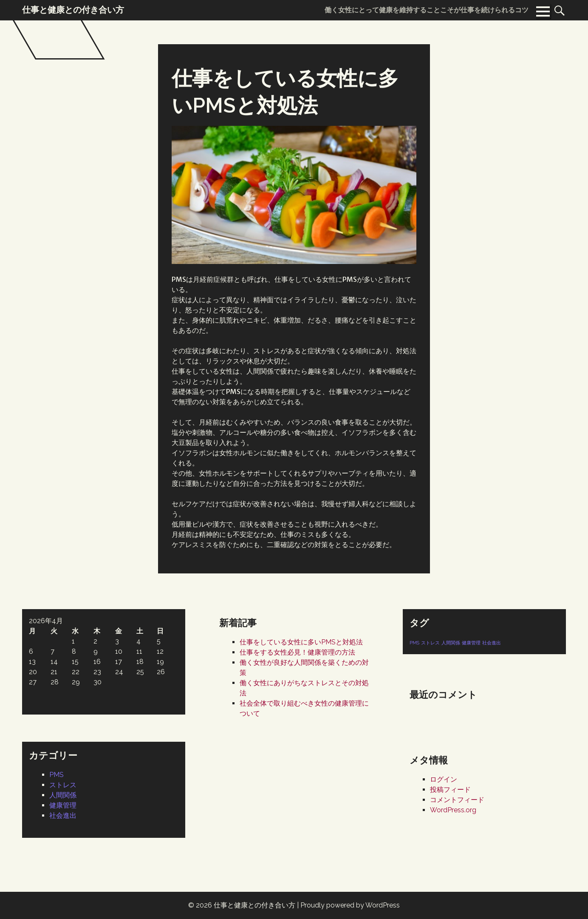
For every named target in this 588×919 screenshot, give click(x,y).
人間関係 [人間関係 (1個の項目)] (451, 643)
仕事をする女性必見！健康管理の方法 (297, 652)
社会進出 (63, 815)
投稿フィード (450, 790)
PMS (57, 775)
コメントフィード (457, 800)
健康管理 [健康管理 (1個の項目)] (471, 643)
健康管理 (63, 805)
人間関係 (63, 795)
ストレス (63, 785)
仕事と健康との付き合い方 (254, 905)
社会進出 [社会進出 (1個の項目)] (492, 643)
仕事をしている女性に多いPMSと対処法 (301, 642)
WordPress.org (453, 810)
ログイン (444, 779)
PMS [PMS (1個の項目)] (414, 643)
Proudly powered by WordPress (350, 905)
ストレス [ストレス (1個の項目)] (430, 643)
